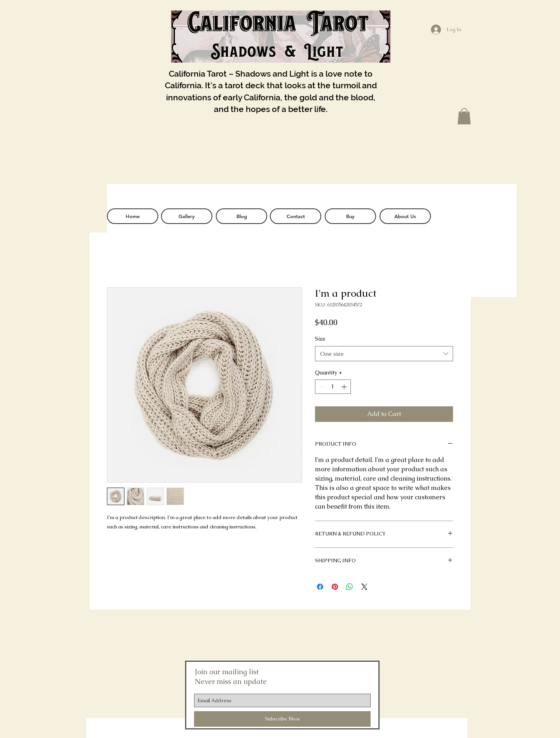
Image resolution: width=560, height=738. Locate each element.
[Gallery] (187, 216)
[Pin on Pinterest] (335, 587)
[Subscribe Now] (282, 719)
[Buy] (350, 216)
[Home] (133, 216)
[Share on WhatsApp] (350, 587)
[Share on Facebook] (320, 587)
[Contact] (296, 216)
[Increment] (345, 387)
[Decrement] (321, 387)
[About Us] (405, 216)
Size (320, 339)
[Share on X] (364, 587)
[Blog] (241, 216)
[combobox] (384, 354)
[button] (464, 116)
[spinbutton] (333, 387)
